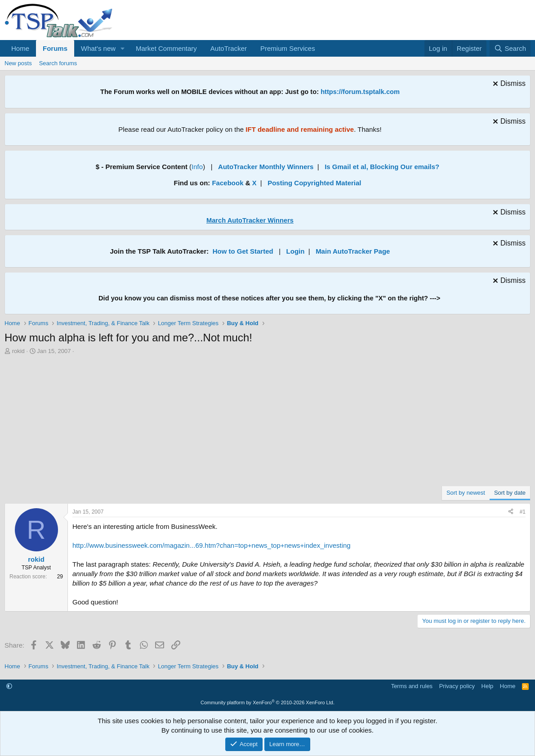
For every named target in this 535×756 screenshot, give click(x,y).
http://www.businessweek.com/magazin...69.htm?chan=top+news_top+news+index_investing (212, 545)
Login (296, 251)
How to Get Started (243, 251)
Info (197, 167)
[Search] (510, 48)
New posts (18, 63)
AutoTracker (229, 48)
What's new (98, 48)
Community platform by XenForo (267, 702)
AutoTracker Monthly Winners (266, 167)
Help (488, 686)
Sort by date (510, 493)
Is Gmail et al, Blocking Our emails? (382, 167)
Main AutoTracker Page (353, 251)
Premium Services (288, 48)
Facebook (227, 183)
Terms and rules (412, 686)
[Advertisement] (267, 423)
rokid (18, 351)
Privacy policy (457, 686)
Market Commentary (166, 48)
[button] (123, 48)
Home (20, 48)
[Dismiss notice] (508, 85)
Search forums (58, 63)
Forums (55, 48)
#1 (523, 512)
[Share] (511, 512)
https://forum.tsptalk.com (360, 92)
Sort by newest (466, 493)
